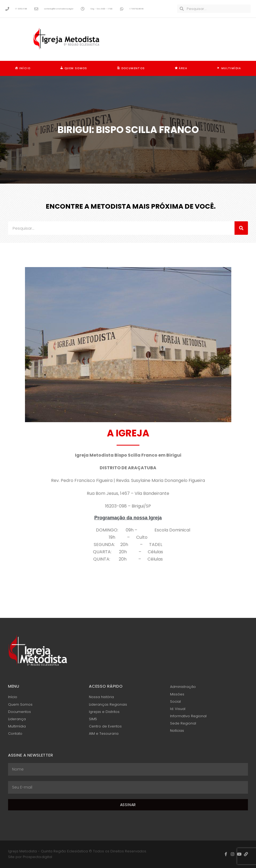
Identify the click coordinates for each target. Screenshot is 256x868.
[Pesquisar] (241, 228)
